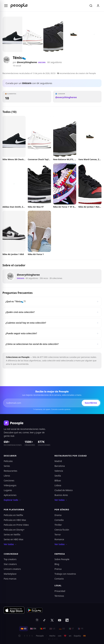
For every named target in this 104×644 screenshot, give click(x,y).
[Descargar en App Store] (14, 610)
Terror (58, 535)
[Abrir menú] (6, 6)
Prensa (58, 569)
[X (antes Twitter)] (52, 620)
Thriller (58, 525)
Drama (58, 515)
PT (43, 629)
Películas (8, 461)
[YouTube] (60, 620)
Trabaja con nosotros (65, 574)
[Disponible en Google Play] (35, 610)
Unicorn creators (12, 569)
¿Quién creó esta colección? (52, 312)
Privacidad (60, 591)
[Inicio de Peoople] (19, 6)
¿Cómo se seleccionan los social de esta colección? (52, 344)
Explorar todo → (12, 500)
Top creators (10, 559)
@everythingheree (27, 62)
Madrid (58, 461)
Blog (57, 564)
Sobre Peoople (62, 559)
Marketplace (10, 574)
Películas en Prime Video (16, 525)
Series (7, 466)
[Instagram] (37, 620)
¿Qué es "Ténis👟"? (52, 301)
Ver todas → (61, 500)
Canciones (9, 480)
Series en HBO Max (13, 539)
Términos (59, 596)
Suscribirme (91, 403)
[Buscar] (91, 6)
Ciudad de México (64, 490)
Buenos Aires (61, 495)
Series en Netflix (12, 535)
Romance (59, 539)
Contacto (59, 579)
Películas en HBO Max (15, 520)
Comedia (59, 520)
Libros (7, 476)
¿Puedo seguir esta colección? (52, 333)
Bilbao (58, 480)
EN (33, 629)
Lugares (8, 490)
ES (24, 629)
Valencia (59, 471)
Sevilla (58, 476)
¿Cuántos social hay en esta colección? (52, 323)
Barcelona (60, 466)
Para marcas (10, 579)
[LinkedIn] (67, 620)
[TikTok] (45, 620)
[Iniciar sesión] (98, 6)
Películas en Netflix (13, 515)
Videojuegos (10, 485)
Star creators (10, 564)
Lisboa (58, 485)
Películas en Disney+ (14, 530)
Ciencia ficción (62, 530)
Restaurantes (11, 471)
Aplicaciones (10, 495)
